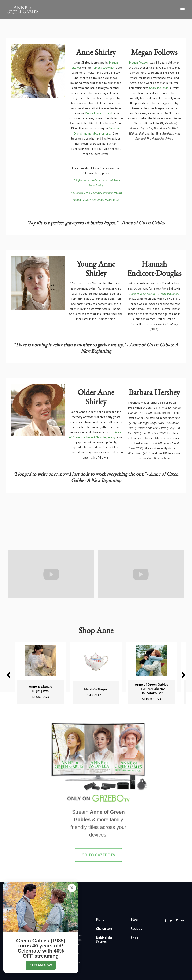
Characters (104, 928)
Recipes (136, 928)
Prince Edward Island (99, 113)
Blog (134, 919)
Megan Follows (139, 63)
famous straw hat (103, 68)
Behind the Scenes (104, 939)
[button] (182, 10)
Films (100, 919)
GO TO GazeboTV (98, 858)
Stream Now (41, 965)
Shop (134, 938)
